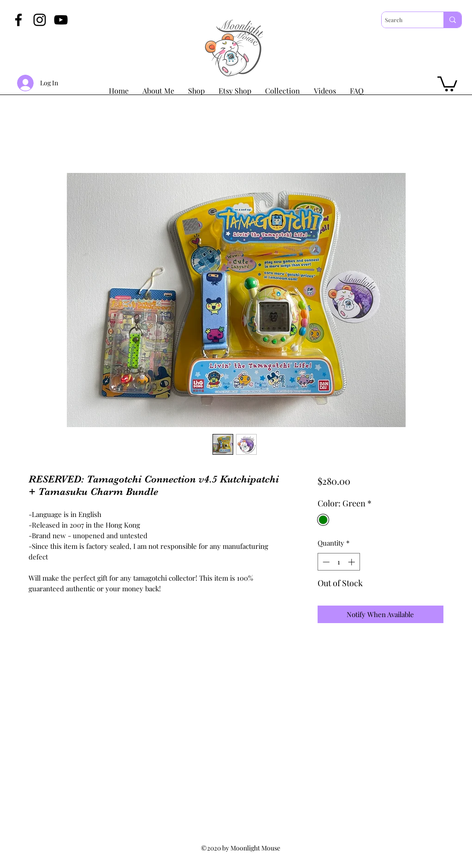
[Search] (404, 20)
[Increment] (352, 562)
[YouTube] (61, 20)
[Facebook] (18, 20)
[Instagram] (40, 20)
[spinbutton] (339, 562)
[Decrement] (325, 562)
